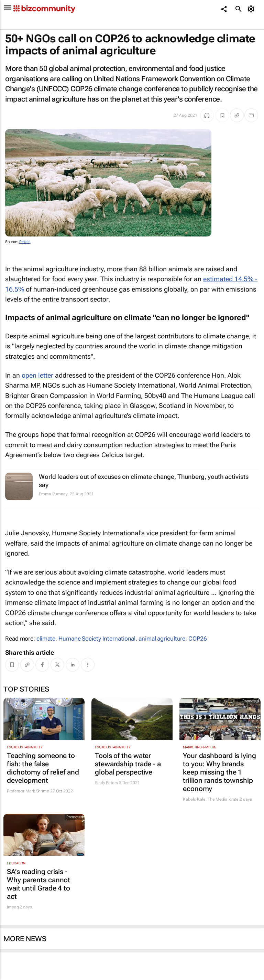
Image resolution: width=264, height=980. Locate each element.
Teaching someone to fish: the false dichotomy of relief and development (43, 768)
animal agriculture (162, 639)
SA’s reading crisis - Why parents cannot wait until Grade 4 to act (38, 884)
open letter (37, 375)
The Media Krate (223, 799)
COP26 (198, 639)
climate (46, 639)
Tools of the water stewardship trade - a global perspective (128, 764)
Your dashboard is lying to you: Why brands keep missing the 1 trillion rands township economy (219, 772)
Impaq (13, 907)
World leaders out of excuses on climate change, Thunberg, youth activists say (144, 481)
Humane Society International (97, 639)
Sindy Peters (106, 783)
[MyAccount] (252, 9)
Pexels (25, 242)
